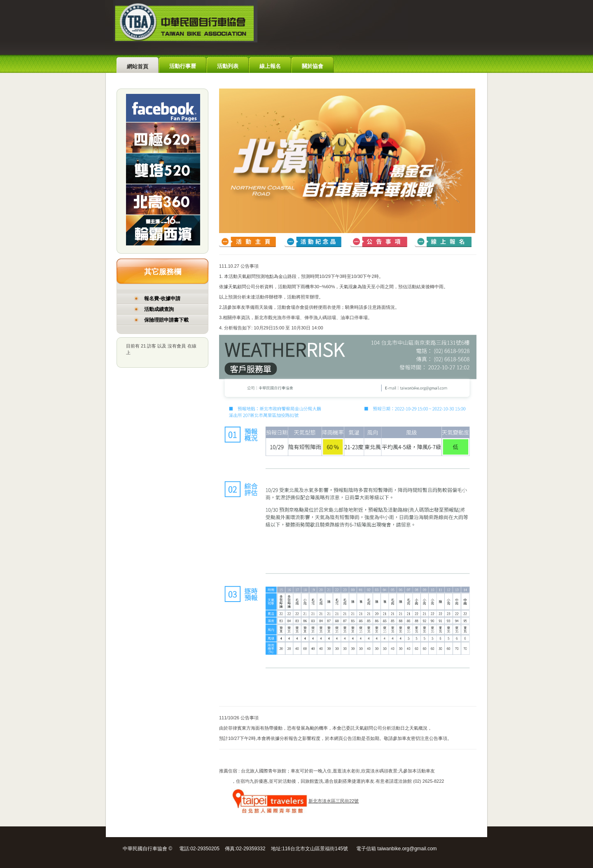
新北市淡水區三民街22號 (295, 801)
